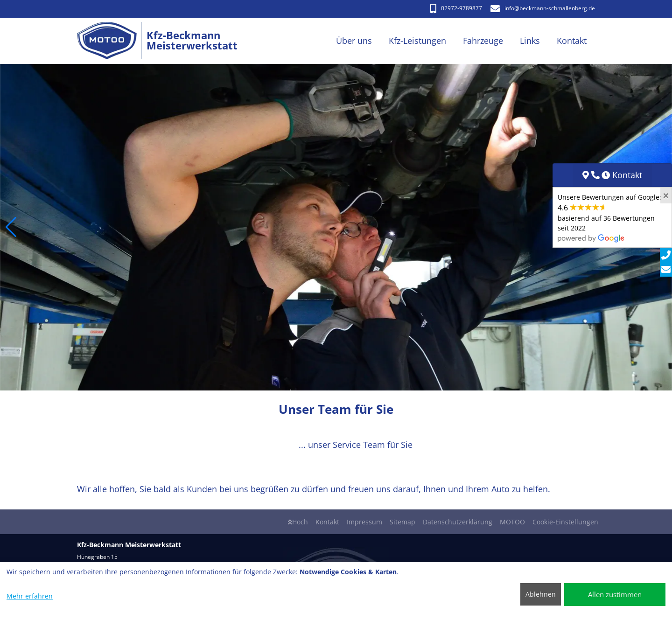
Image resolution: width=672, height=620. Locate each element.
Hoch (298, 522)
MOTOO (512, 522)
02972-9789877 (456, 8)
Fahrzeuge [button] (483, 41)
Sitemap (402, 522)
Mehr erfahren (30, 596)
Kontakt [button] (572, 41)
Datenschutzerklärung (458, 522)
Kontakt (327, 522)
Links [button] (530, 41)
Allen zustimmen (615, 594)
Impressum (364, 522)
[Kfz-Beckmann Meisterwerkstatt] (112, 41)
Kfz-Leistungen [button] (417, 41)
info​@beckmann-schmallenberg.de (543, 8)
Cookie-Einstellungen (565, 522)
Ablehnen (541, 594)
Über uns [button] (354, 41)
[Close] (666, 195)
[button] (11, 227)
